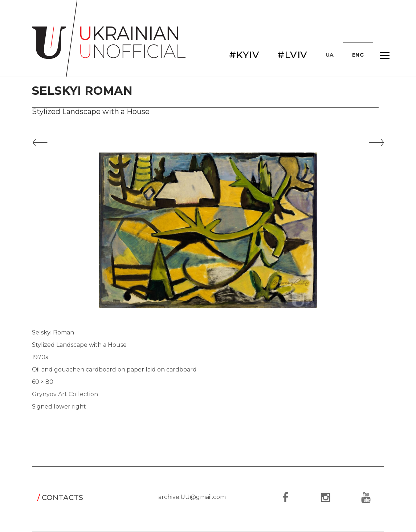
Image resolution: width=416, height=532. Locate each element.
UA (330, 55)
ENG (358, 55)
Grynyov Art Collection (65, 394)
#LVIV (292, 55)
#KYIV (244, 55)
